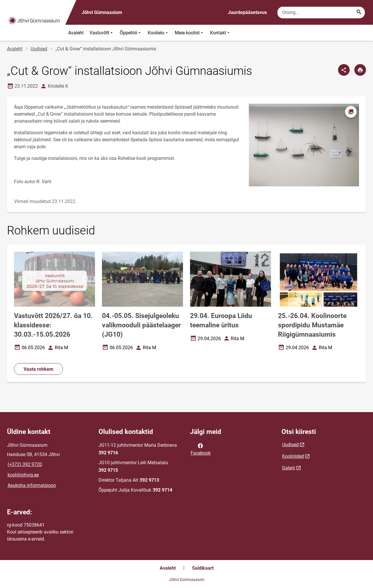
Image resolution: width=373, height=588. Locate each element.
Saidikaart (203, 568)
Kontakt (220, 33)
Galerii (289, 468)
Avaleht (76, 33)
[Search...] (359, 13)
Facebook (201, 449)
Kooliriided (293, 456)
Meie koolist (190, 33)
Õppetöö (131, 33)
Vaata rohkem (38, 369)
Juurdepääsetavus (247, 12)
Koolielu (158, 33)
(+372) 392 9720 (25, 464)
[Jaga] (344, 70)
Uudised (39, 49)
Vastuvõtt (102, 33)
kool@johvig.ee (23, 475)
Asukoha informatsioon (32, 485)
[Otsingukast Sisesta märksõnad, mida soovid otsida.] (321, 13)
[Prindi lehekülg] (360, 70)
